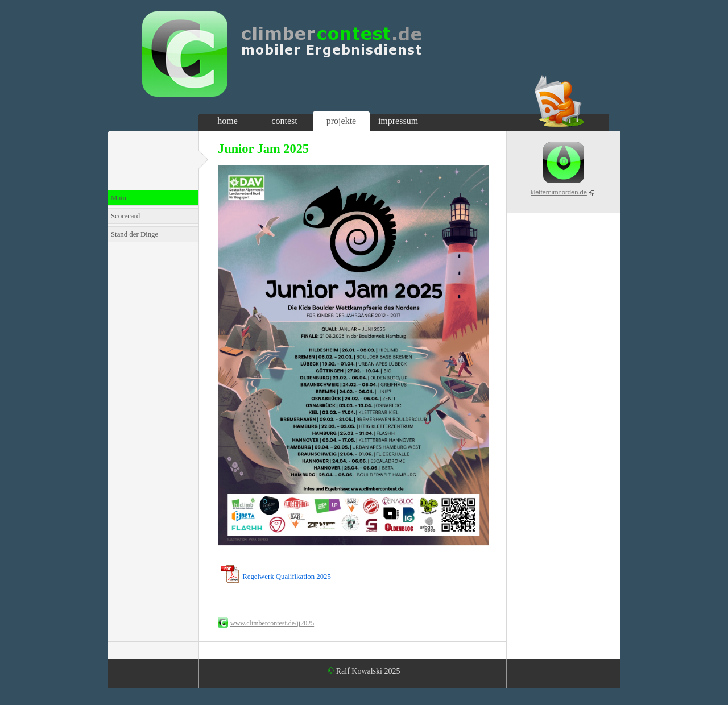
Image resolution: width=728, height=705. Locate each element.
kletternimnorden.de (559, 192)
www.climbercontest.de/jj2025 (272, 623)
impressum (398, 121)
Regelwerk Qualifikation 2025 (287, 577)
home (227, 121)
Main (119, 198)
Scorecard (125, 216)
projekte (341, 121)
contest (284, 121)
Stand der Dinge (135, 234)
